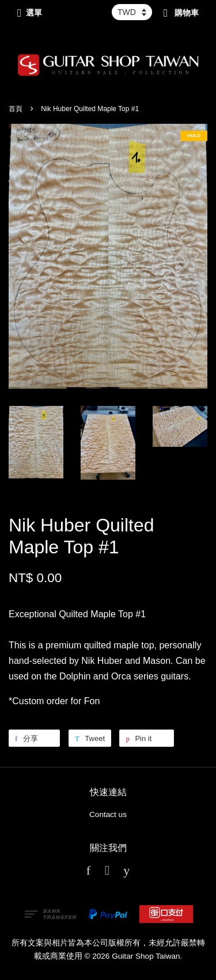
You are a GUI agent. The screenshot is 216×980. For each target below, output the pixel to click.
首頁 (16, 109)
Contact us (108, 814)
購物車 (181, 13)
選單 (30, 13)
